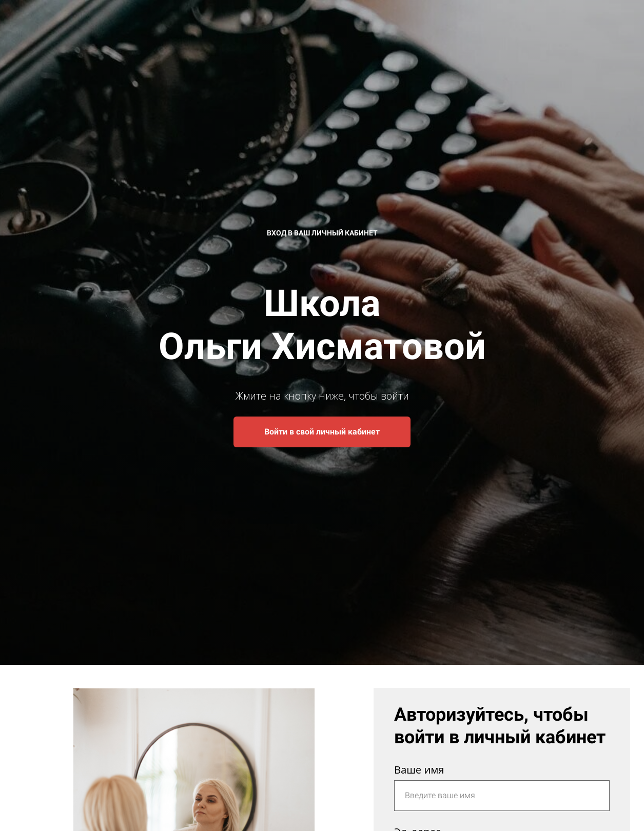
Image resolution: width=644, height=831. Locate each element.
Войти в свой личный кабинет (322, 432)
